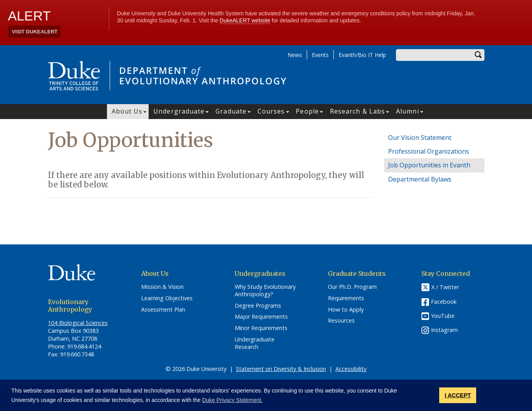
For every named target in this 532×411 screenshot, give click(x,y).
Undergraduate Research (255, 343)
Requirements (346, 298)
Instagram (444, 330)
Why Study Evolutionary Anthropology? (265, 291)
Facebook (444, 302)
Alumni (408, 111)
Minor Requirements (261, 328)
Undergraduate (179, 111)
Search (479, 55)
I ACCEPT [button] (458, 395)
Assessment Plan (163, 310)
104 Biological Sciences (78, 323)
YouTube (443, 316)
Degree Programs (258, 306)
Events (320, 55)
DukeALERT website (245, 20)
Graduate (231, 111)
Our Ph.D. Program (352, 287)
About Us (127, 111)
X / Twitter (445, 287)
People (307, 111)
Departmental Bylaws (420, 179)
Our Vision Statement (420, 138)
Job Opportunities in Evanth (429, 165)
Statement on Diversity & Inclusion (281, 369)
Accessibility (351, 369)
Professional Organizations (429, 151)
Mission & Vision (162, 287)
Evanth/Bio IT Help (362, 55)
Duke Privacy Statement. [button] (232, 400)
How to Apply (346, 310)
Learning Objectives (167, 298)
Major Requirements (261, 317)
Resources (341, 321)
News (295, 55)
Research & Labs (358, 111)
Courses (271, 111)
